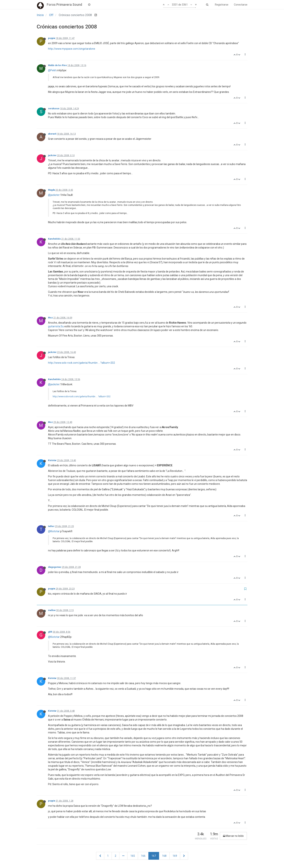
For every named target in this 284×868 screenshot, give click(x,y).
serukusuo (54, 109)
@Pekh (52, 70)
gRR (50, 632)
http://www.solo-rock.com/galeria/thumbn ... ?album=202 (81, 363)
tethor (51, 526)
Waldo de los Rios (57, 65)
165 (133, 856)
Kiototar (52, 460)
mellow (52, 610)
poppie (52, 38)
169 (175, 856)
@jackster (54, 195)
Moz (50, 318)
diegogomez (55, 567)
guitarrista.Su (56, 326)
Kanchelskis (54, 239)
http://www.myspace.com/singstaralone (72, 49)
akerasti (52, 134)
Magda (51, 190)
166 (143, 856)
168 (164, 856)
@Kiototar (54, 531)
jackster (52, 155)
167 (154, 856)
